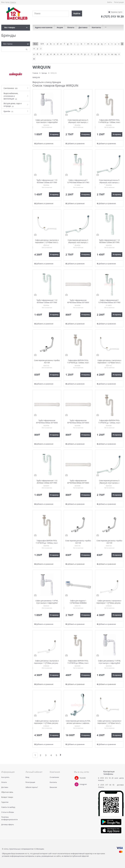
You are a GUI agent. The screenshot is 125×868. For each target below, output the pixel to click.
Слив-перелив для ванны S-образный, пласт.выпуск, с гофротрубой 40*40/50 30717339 (78, 122)
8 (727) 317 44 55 (107, 785)
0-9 (42, 44)
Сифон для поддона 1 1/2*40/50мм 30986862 (78, 602)
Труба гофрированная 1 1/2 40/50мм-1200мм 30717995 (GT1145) (47, 182)
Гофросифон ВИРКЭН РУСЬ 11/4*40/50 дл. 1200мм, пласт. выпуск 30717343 (109, 122)
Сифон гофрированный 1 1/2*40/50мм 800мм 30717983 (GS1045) (78, 182)
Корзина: (116, 12)
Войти (110, 2)
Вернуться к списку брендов (47, 82)
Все (36, 44)
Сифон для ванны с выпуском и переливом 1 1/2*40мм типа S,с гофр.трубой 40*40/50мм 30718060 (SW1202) (47, 244)
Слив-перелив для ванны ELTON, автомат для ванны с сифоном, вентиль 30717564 (78, 723)
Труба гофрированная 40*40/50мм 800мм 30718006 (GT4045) (78, 303)
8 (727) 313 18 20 (106, 778)
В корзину (54, 134)
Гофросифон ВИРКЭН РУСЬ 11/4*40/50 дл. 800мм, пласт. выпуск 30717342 (78, 663)
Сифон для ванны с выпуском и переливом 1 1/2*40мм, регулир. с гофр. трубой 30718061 (109, 603)
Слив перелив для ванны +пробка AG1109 (47, 361)
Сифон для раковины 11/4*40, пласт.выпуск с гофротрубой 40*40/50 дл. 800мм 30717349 (47, 122)
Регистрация (119, 2)
